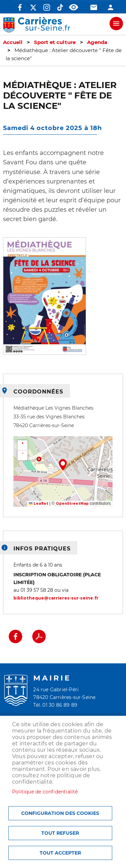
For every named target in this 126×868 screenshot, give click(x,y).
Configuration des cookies (60, 813)
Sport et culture (55, 42)
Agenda (97, 42)
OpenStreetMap (72, 504)
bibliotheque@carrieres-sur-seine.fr (56, 598)
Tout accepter (60, 853)
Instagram (47, 7)
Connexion (111, 7)
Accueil (13, 42)
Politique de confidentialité (45, 792)
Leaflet (39, 504)
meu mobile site (116, 24)
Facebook (20, 7)
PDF (39, 636)
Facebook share (15, 636)
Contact (94, 7)
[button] (45, 298)
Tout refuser (60, 833)
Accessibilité (74, 7)
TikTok (60, 7)
